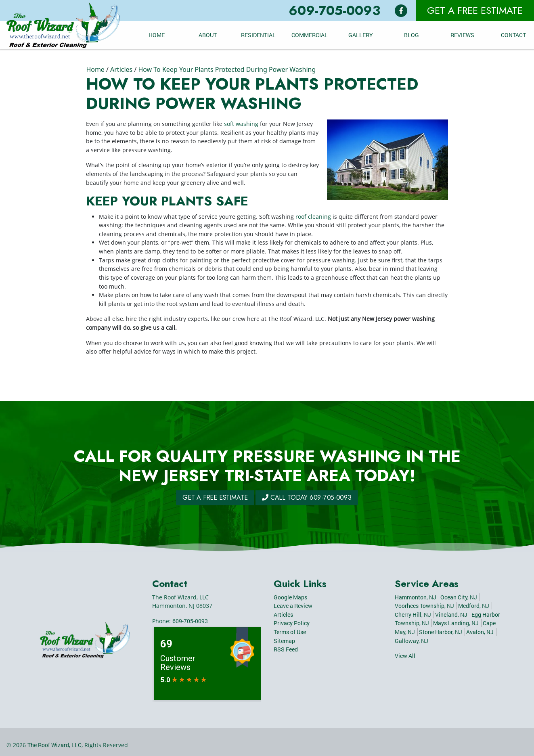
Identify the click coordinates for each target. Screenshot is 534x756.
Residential (258, 35)
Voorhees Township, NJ (424, 606)
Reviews (462, 35)
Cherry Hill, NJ (413, 615)
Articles (121, 69)
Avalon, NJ (480, 632)
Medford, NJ (474, 606)
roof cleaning (313, 217)
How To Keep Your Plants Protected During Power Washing (227, 69)
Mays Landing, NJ (456, 623)
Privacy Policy (292, 623)
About (208, 35)
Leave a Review (293, 606)
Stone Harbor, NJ (441, 632)
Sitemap (284, 641)
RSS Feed (286, 649)
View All (405, 656)
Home (157, 35)
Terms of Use (290, 632)
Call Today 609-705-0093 (292, 497)
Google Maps (290, 597)
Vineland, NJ (451, 615)
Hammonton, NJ (416, 597)
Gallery (361, 35)
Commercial (310, 35)
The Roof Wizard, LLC (54, 745)
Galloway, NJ (411, 641)
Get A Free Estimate (475, 10)
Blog (411, 35)
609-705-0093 (334, 10)
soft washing (241, 124)
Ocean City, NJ (459, 597)
